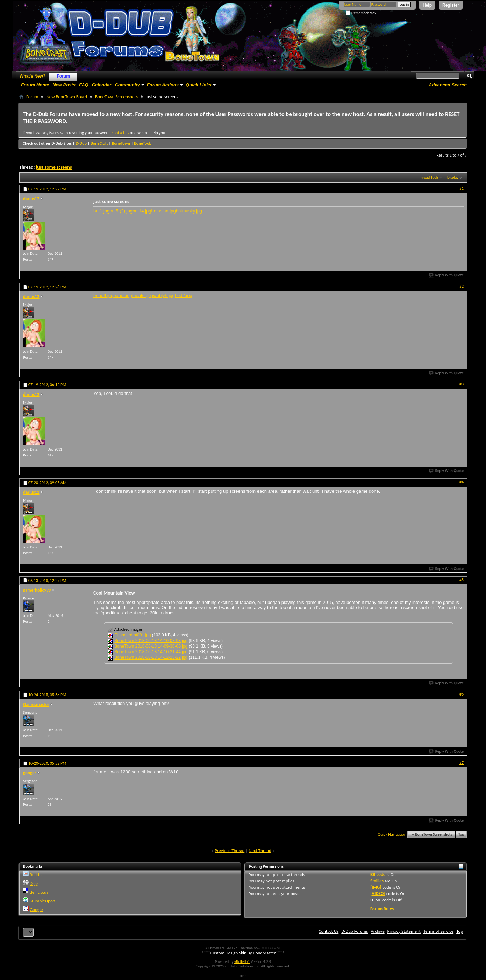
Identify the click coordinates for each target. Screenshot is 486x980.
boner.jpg (123, 296)
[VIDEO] (378, 893)
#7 (462, 763)
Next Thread (260, 851)
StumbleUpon (42, 901)
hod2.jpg (184, 296)
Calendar (102, 85)
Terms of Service (438, 931)
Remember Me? (361, 13)
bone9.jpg (103, 296)
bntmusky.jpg (189, 211)
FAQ (84, 85)
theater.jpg (143, 296)
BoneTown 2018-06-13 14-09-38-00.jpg (151, 646)
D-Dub (81, 143)
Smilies (377, 881)
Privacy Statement (404, 931)
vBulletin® (242, 962)
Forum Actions (163, 85)
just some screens (54, 167)
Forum (63, 76)
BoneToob (143, 143)
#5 (462, 580)
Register (451, 5)
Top (461, 834)
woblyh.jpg (164, 296)
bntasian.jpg (164, 211)
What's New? (33, 76)
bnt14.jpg (142, 211)
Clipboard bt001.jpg (133, 635)
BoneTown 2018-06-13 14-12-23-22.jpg (151, 657)
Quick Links (199, 85)
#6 (462, 694)
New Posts (64, 85)
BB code (378, 875)
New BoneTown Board (67, 97)
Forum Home (35, 85)
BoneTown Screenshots (116, 97)
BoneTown (121, 143)
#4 (462, 482)
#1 (462, 188)
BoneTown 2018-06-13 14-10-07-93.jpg (151, 641)
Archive (377, 931)
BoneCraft (99, 143)
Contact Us (328, 931)
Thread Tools (429, 177)
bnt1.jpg (101, 211)
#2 (462, 286)
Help (427, 5)
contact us (121, 133)
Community (127, 85)
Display (453, 177)
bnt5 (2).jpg (121, 211)
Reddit (36, 875)
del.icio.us (39, 892)
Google (36, 910)
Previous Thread (230, 851)
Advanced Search (448, 85)
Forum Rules (382, 909)
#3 (462, 384)
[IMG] (376, 887)
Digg (34, 883)
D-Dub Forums (355, 931)
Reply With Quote (446, 275)
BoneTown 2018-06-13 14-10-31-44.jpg (151, 652)
